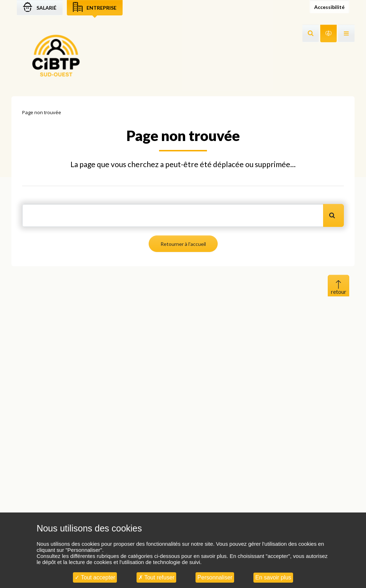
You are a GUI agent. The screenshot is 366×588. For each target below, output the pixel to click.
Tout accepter (95, 577)
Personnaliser (215, 577)
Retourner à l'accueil (183, 244)
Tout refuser (157, 577)
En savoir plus (273, 577)
